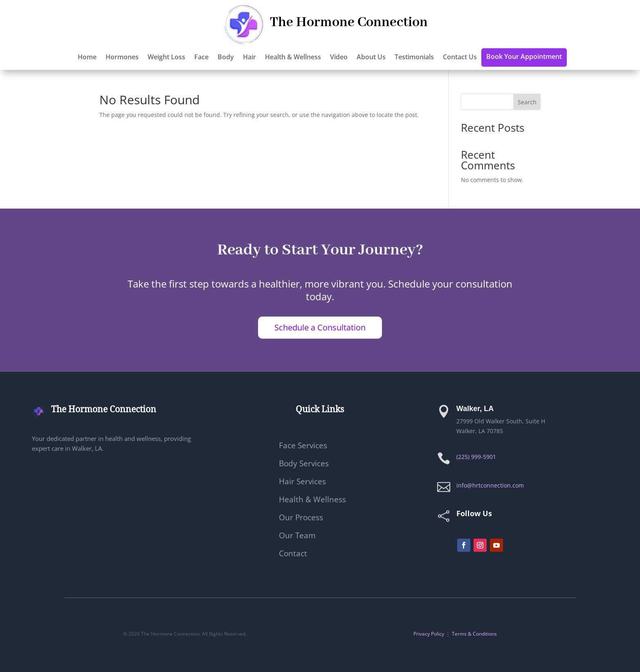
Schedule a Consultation (320, 327)
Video (339, 58)
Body (226, 58)
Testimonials (414, 58)
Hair (249, 58)
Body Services (304, 465)
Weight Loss (166, 58)
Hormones (122, 58)
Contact (293, 555)
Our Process (301, 519)
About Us (371, 58)
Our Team (297, 537)
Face (201, 58)
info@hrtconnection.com (490, 485)
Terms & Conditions (474, 634)
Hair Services (302, 483)
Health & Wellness (293, 58)
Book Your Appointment (524, 57)
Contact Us (460, 58)
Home (87, 58)
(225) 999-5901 (476, 457)
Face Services (303, 447)
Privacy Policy (429, 634)
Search (527, 102)
